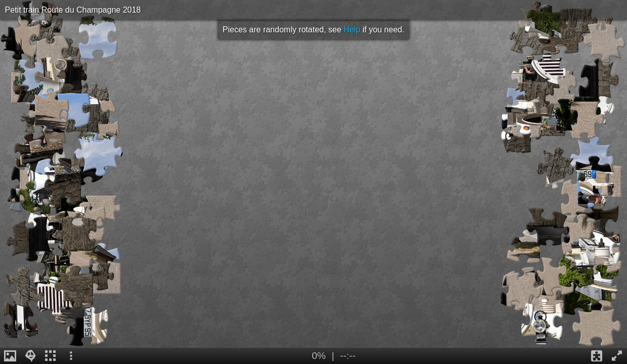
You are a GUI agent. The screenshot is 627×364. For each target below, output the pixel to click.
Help (352, 30)
